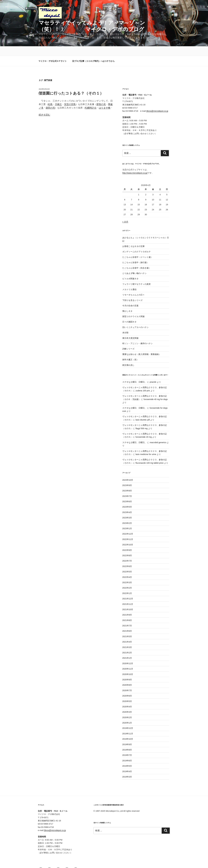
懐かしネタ (127, 302)
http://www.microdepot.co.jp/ (135, 163)
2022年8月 (127, 546)
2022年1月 (127, 584)
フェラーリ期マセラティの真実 (136, 275)
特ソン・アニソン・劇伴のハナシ (138, 334)
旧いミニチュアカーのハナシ (135, 318)
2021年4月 (127, 632)
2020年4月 (127, 697)
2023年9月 (127, 476)
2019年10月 (128, 729)
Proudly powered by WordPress (130, 861)
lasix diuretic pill (143, 410)
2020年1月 (127, 713)
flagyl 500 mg (141, 419)
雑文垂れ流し (128, 356)
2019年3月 (127, 767)
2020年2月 (127, 708)
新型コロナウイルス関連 (133, 307)
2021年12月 (128, 589)
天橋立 (58, 95)
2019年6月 (127, 751)
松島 (50, 95)
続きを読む (44, 105)
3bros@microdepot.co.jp (157, 101)
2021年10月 (128, 600)
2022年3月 (127, 573)
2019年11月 (128, 724)
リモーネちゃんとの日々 (133, 285)
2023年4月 (127, 503)
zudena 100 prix (143, 381)
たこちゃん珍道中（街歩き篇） (136, 258)
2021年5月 (127, 627)
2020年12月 (128, 654)
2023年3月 (127, 508)
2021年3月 (127, 638)
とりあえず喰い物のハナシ (134, 264)
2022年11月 (128, 530)
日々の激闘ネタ (129, 312)
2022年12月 (128, 524)
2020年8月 (127, 675)
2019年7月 (127, 746)
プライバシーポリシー (104, 861)
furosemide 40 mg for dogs (156, 390)
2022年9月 (127, 541)
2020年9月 (127, 670)
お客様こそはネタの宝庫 (133, 237)
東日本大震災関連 (130, 329)
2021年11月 (128, 595)
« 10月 (125, 212)
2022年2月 (127, 578)
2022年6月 (127, 557)
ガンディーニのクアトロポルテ (136, 242)
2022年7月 (127, 551)
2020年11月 (128, 659)
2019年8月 (127, 740)
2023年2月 (127, 514)
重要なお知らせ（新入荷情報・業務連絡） (142, 345)
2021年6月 (127, 621)
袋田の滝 (50, 98)
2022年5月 (127, 562)
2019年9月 (127, 735)
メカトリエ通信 (129, 280)
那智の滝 (101, 95)
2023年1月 (127, 519)
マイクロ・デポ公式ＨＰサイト (53, 52)
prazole (153, 372)
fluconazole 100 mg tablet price (149, 453)
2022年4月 (127, 568)
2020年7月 (127, 681)
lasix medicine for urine (146, 445)
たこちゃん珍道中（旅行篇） (135, 253)
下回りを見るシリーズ (132, 291)
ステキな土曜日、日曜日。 (134, 372)
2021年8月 (127, 611)
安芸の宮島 (70, 95)
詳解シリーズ (128, 339)
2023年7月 (127, 487)
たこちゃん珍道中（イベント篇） (138, 248)
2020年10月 (128, 665)
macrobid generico (158, 433)
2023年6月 (127, 492)
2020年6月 (127, 686)
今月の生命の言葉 (130, 296)
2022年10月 (128, 535)
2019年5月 (127, 756)
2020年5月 (127, 692)
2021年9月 (127, 605)
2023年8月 (127, 481)
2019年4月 (127, 762)
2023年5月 (127, 497)
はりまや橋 (105, 98)
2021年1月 (127, 648)
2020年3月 (127, 702)
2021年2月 (127, 643)
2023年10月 (128, 470)
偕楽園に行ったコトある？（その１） (71, 84)
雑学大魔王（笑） (130, 350)
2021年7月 (127, 616)
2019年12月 (128, 719)
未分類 (125, 323)
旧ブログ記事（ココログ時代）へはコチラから (93, 52)
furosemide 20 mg (144, 427)
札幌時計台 (91, 98)
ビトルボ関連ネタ (130, 269)
